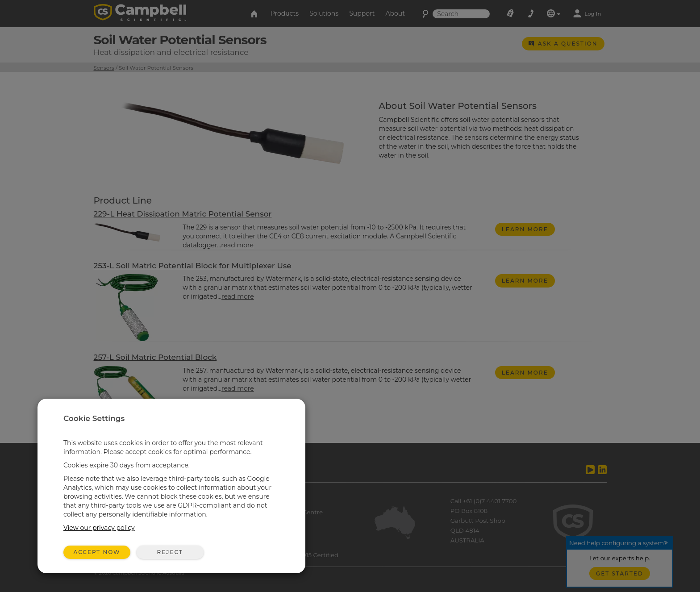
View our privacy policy (99, 528)
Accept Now (97, 552)
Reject (170, 552)
